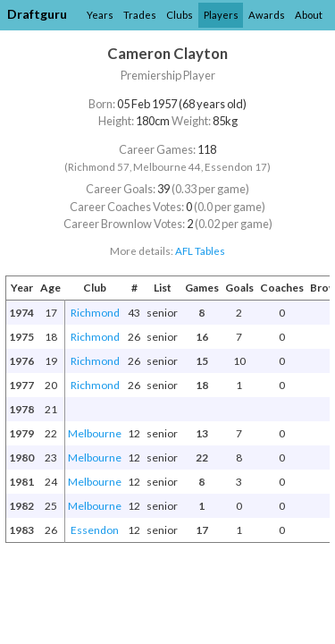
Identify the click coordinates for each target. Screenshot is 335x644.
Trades (140, 15)
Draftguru (37, 14)
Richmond (95, 313)
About (309, 15)
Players (221, 15)
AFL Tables (200, 251)
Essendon (95, 530)
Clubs (180, 15)
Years (100, 15)
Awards (267, 15)
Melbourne (95, 433)
